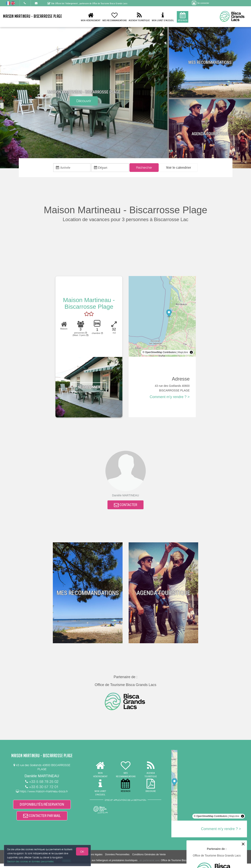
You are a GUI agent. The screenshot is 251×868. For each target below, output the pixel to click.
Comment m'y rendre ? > (170, 398)
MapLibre (183, 353)
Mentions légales (93, 859)
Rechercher (144, 168)
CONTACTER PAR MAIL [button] (42, 820)
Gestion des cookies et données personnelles (31, 861)
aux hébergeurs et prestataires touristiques (114, 865)
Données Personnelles (117, 859)
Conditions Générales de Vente (149, 859)
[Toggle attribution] (191, 353)
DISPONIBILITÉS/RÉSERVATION (42, 807)
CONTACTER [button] (125, 507)
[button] (179, 168)
